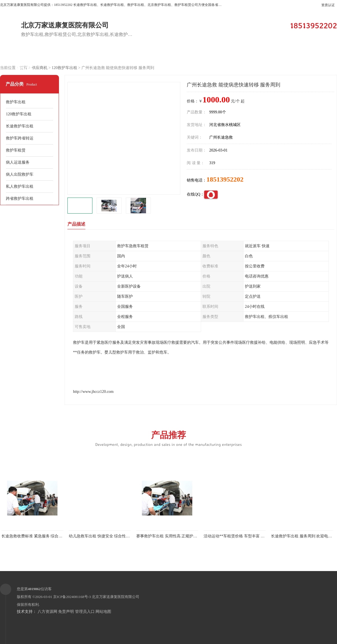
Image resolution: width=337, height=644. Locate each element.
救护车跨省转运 (20, 138)
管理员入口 (85, 612)
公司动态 (263, 54)
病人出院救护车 (20, 174)
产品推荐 (168, 438)
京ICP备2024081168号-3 (72, 597)
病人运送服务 (18, 162)
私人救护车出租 (20, 186)
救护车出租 (16, 102)
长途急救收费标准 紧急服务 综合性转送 (36, 536)
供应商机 (72, 54)
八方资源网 (47, 612)
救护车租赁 (16, 150)
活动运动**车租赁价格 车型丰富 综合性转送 (242, 536)
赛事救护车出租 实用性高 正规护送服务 (171, 536)
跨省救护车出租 (20, 199)
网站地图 (103, 612)
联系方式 (24, 68)
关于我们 (215, 54)
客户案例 (167, 54)
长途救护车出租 (20, 126)
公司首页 (24, 54)
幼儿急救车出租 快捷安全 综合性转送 (101, 536)
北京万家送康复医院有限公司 (116, 597)
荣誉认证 (310, 54)
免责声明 (66, 612)
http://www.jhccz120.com (93, 392)
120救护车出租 (64, 68)
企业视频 (119, 54)
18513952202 (225, 179)
